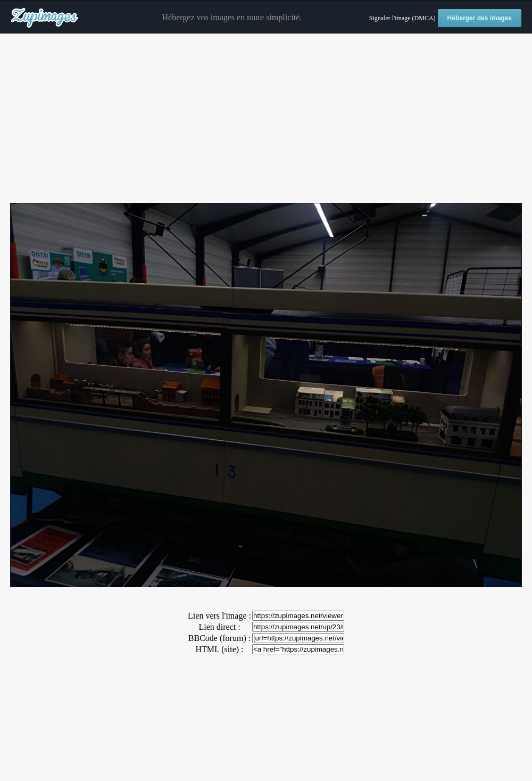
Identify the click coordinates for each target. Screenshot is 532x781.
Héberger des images (480, 18)
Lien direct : (219, 627)
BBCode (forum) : (219, 638)
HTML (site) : (219, 649)
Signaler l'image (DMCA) (402, 18)
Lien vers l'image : (219, 616)
